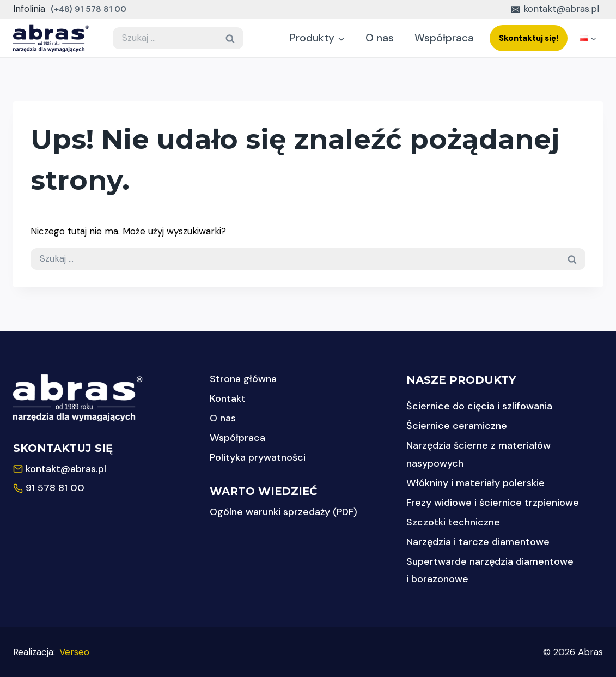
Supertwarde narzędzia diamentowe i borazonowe (490, 570)
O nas (380, 38)
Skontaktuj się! (529, 38)
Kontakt (228, 398)
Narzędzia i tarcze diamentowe (478, 542)
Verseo (74, 652)
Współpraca (444, 38)
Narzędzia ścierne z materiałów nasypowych (478, 454)
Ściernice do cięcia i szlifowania (479, 406)
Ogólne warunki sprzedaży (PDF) (283, 512)
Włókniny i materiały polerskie (475, 483)
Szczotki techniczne (453, 522)
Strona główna (243, 379)
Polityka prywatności (258, 457)
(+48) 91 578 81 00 (89, 9)
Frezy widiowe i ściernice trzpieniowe (493, 503)
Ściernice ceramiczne (457, 426)
